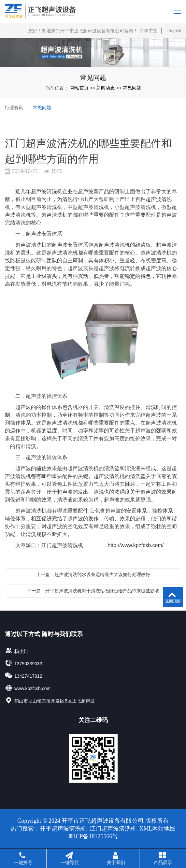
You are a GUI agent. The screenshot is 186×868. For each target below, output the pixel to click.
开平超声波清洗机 (64, 829)
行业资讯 (14, 108)
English (174, 31)
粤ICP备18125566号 (93, 836)
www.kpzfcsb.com (32, 688)
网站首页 (79, 88)
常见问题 (132, 88)
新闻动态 (106, 88)
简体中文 (149, 31)
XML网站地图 (158, 829)
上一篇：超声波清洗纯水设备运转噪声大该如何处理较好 (93, 574)
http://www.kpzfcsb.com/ (136, 545)
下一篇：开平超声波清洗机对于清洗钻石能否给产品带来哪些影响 (93, 591)
